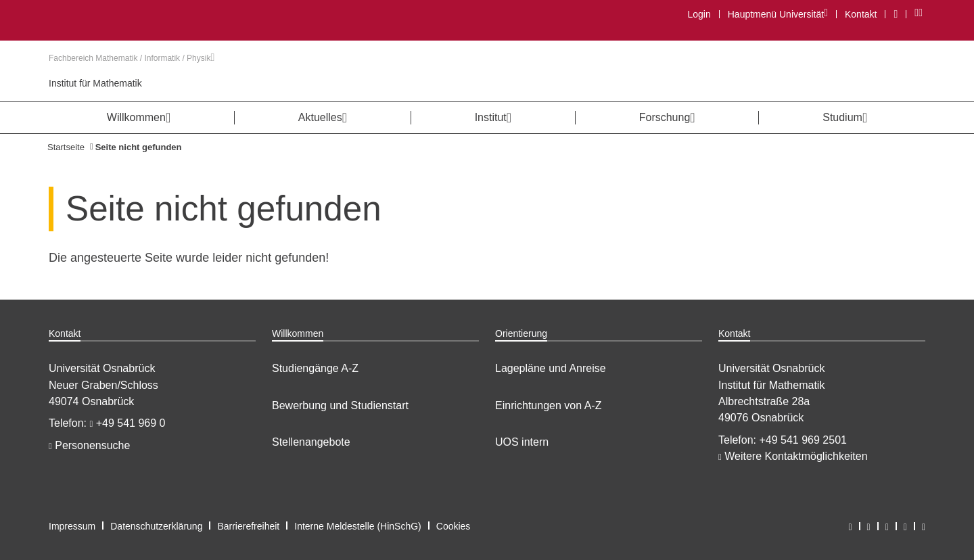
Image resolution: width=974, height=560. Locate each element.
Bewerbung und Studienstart (340, 405)
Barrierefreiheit (248, 526)
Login (699, 14)
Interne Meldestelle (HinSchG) (358, 526)
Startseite (66, 147)
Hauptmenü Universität (778, 14)
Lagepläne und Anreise (551, 368)
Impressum (72, 526)
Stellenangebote (311, 442)
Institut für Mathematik (95, 83)
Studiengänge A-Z (315, 368)
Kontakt (861, 14)
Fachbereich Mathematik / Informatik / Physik (132, 58)
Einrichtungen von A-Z (548, 405)
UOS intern (522, 442)
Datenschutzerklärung (156, 526)
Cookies (454, 526)
